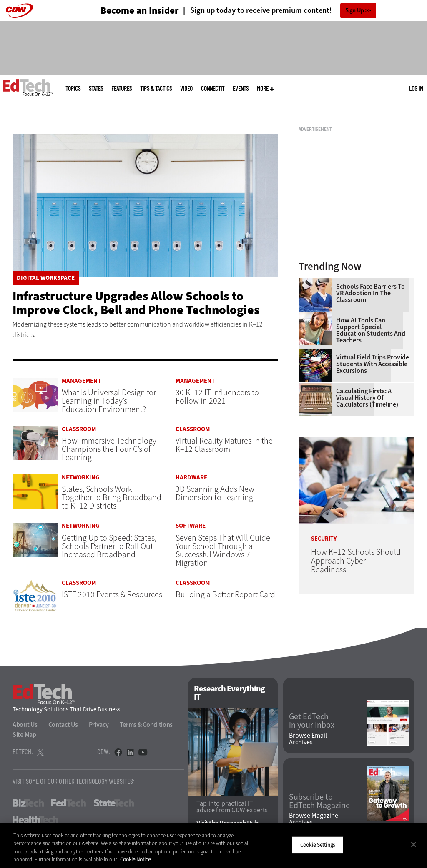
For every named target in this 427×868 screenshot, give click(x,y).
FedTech (69, 803)
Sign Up (355, 11)
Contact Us (63, 725)
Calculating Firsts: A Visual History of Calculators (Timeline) (367, 398)
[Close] (414, 844)
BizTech (28, 803)
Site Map (24, 735)
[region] (213, 846)
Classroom (79, 429)
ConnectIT (213, 89)
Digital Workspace (46, 278)
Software (191, 526)
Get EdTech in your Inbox (312, 721)
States (96, 89)
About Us (25, 725)
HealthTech (35, 820)
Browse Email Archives (308, 739)
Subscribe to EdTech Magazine (319, 801)
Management (81, 381)
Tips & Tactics (156, 89)
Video (186, 89)
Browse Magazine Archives (314, 819)
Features (122, 89)
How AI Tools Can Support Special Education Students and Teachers (371, 330)
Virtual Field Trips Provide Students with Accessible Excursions (373, 364)
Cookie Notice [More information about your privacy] (135, 859)
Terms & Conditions (146, 725)
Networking (81, 478)
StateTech (114, 803)
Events (241, 89)
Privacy (99, 725)
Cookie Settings (318, 845)
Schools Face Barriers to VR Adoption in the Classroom (370, 293)
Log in (416, 88)
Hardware (191, 478)
